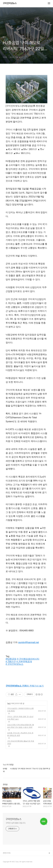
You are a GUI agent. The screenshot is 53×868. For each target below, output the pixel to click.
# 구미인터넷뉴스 (14, 664)
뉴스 (9, 703)
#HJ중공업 (11, 659)
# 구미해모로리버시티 (28, 659)
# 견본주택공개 (24, 662)
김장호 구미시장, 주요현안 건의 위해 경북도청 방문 (20, 734)
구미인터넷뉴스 (10, 3)
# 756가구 (11, 662)
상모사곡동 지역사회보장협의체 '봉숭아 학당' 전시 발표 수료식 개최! (21, 726)
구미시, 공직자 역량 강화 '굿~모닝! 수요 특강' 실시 (20, 718)
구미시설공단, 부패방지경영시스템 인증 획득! (20, 710)
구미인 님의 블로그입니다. (16, 823)
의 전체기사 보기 (25, 686)
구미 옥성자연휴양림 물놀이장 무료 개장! (21, 742)
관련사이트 (7, 853)
